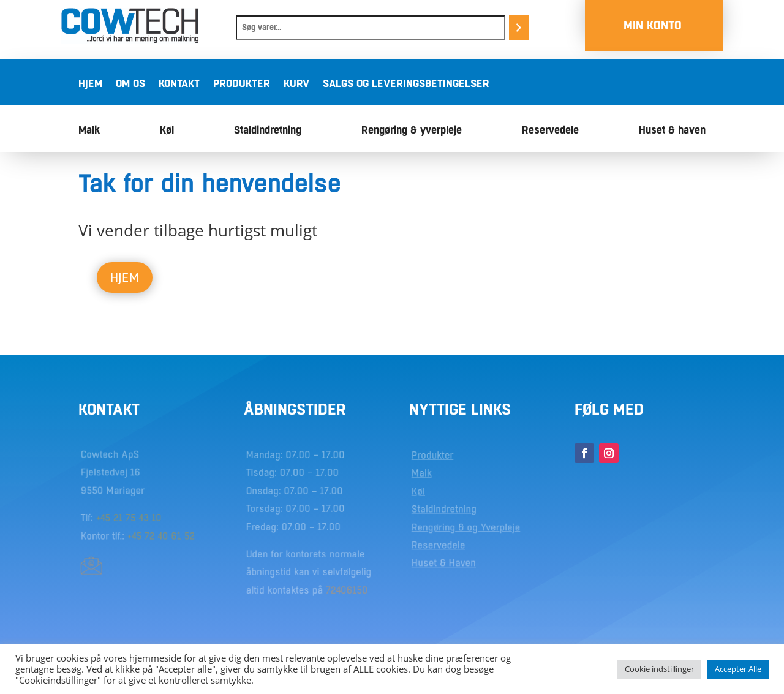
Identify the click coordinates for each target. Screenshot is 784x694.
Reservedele (550, 131)
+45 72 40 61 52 (160, 536)
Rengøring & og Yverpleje (466, 527)
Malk (89, 131)
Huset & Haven (444, 563)
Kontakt (179, 84)
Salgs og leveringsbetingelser (406, 84)
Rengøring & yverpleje (412, 131)
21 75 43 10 (138, 518)
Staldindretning (268, 131)
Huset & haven (672, 131)
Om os (130, 84)
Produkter (242, 84)
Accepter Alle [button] (738, 669)
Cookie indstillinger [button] (659, 669)
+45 (105, 518)
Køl (167, 131)
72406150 (346, 589)
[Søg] (519, 28)
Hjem (90, 84)
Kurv (296, 84)
